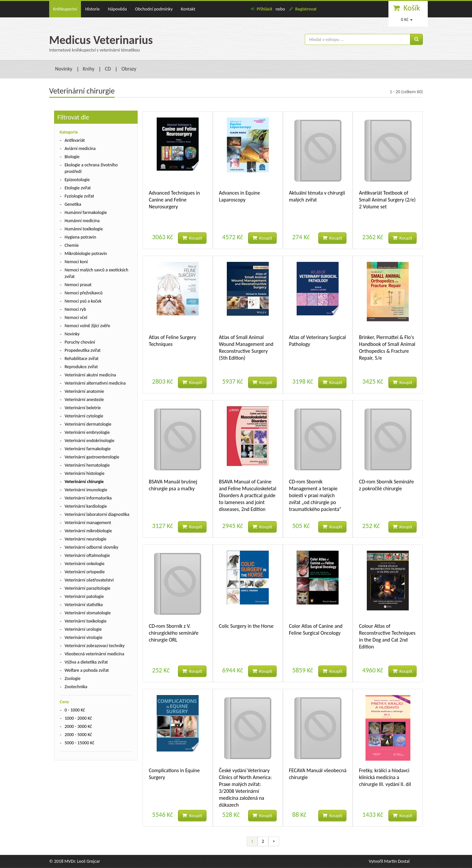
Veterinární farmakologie (88, 449)
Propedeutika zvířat (83, 350)
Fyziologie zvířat (79, 196)
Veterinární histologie (85, 473)
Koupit (192, 238)
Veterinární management (88, 523)
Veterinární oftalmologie (87, 555)
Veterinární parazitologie (88, 588)
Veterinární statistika (84, 605)
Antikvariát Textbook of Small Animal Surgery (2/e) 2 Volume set (387, 200)
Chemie (72, 245)
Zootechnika (76, 687)
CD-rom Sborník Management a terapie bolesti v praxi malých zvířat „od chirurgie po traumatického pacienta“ (315, 495)
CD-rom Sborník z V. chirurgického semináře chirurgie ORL (174, 633)
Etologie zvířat (78, 188)
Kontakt (188, 9)
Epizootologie (77, 180)
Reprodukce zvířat (81, 367)
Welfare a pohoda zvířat (87, 670)
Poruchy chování (80, 342)
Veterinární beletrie (83, 408)
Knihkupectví (65, 9)
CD (108, 69)
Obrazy (129, 69)
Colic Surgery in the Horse (246, 626)
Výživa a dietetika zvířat (86, 662)
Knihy (89, 69)
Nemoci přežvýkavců (84, 293)
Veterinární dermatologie (88, 424)
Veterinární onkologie (85, 564)
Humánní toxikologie (84, 229)
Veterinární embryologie (87, 432)
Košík (412, 8)
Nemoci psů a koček (83, 301)
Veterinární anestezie (84, 400)
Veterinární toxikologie (86, 621)
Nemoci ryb (75, 309)
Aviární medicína (80, 148)
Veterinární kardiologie (86, 506)
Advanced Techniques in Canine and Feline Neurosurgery (174, 200)
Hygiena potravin (80, 237)
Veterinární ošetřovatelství (89, 580)
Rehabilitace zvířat (81, 359)
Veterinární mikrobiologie (88, 531)
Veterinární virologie (83, 637)
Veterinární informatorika (88, 498)
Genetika (73, 204)
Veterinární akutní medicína (90, 375)
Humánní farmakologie (86, 212)
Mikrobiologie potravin (86, 254)
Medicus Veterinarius (101, 40)
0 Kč (407, 20)
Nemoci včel (76, 318)
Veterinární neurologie (86, 539)
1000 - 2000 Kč (78, 718)
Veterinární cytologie (84, 416)
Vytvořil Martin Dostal (389, 861)
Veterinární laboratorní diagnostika (97, 514)
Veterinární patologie (84, 596)
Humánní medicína (82, 221)
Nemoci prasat (78, 285)
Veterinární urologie (83, 629)
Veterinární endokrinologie (89, 441)
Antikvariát (75, 140)
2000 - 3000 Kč (78, 726)
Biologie (72, 157)
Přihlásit (265, 9)
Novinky (64, 69)
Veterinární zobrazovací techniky (95, 646)
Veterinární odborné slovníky (91, 547)
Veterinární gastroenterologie (92, 457)
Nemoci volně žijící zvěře (87, 326)
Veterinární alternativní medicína (95, 383)
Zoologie (73, 678)
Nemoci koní (76, 262)
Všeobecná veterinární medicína (94, 654)
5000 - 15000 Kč (79, 743)
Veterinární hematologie (87, 465)
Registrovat (306, 9)
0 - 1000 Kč (75, 710)
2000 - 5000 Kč (78, 735)
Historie (92, 9)
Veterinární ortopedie (85, 572)
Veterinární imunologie (86, 490)
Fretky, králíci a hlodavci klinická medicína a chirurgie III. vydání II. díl (385, 777)
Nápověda (117, 9)
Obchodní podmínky (154, 9)
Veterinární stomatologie (88, 613)
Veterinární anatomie (84, 391)
